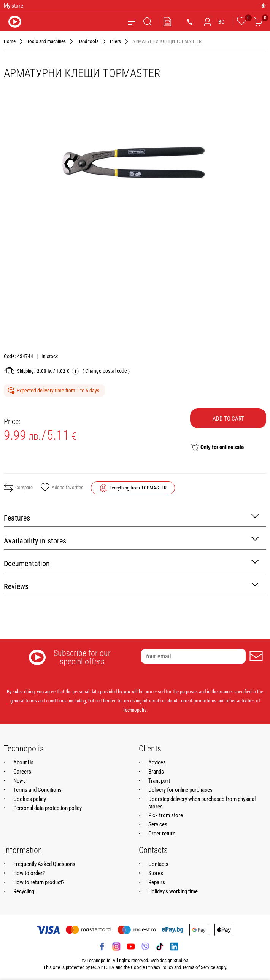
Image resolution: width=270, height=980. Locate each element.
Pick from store (166, 815)
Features (131, 517)
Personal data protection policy (48, 808)
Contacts (158, 864)
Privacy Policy (160, 967)
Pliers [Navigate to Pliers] (115, 41)
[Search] (148, 22)
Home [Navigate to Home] (10, 41)
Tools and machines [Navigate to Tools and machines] (46, 41)
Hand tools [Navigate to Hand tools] (88, 41)
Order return (162, 834)
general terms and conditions (38, 701)
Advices (157, 762)
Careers (22, 772)
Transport (159, 781)
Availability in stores (131, 540)
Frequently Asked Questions (44, 864)
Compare (18, 488)
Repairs (157, 882)
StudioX (181, 960)
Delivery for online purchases (180, 790)
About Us (23, 762)
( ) (106, 371)
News (20, 781)
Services (158, 824)
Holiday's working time (173, 891)
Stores (156, 873)
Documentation (131, 563)
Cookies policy (30, 799)
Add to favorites (62, 488)
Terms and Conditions (37, 790)
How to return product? (39, 882)
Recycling (24, 891)
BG (221, 22)
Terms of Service (199, 967)
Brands (156, 772)
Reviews (131, 586)
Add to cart (228, 419)
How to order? (29, 873)
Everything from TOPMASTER (138, 488)
